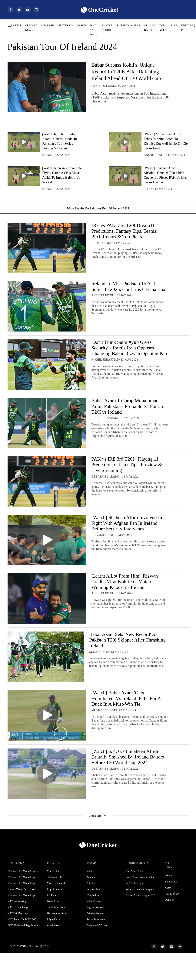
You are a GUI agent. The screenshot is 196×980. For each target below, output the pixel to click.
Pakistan (91, 910)
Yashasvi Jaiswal (56, 910)
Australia (91, 904)
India (89, 898)
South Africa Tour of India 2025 (142, 904)
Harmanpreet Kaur (57, 940)
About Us (170, 902)
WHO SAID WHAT (94, 30)
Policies (169, 927)
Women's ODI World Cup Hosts (23, 922)
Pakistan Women (95, 940)
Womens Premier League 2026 (142, 916)
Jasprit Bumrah (55, 916)
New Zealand (93, 916)
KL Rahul (52, 922)
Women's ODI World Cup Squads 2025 (23, 904)
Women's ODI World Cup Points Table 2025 (23, 910)
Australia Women (96, 946)
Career (169, 914)
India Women (93, 928)
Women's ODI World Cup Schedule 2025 (23, 898)
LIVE (174, 26)
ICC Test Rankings (18, 928)
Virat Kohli (53, 898)
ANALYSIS (48, 26)
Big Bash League (135, 910)
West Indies (93, 922)
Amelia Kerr (54, 952)
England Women (95, 934)
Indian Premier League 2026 (141, 922)
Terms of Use (172, 920)
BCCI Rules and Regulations (23, 952)
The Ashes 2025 (134, 898)
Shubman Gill (54, 904)
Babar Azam (54, 928)
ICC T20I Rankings (18, 940)
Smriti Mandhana (56, 934)
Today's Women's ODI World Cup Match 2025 (23, 916)
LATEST (16, 26)
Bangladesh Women (97, 952)
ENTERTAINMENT (129, 26)
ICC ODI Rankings (18, 934)
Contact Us (171, 908)
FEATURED (65, 26)
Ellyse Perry (53, 946)
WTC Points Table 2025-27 (22, 946)
